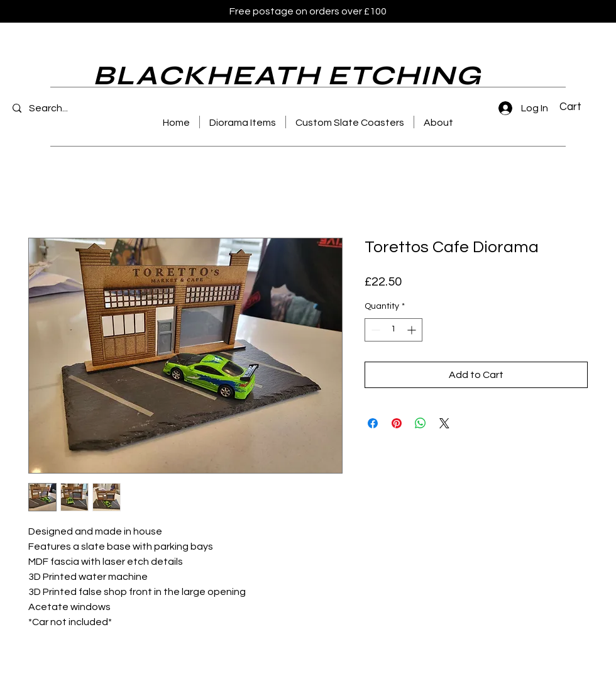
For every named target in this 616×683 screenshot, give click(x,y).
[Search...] (65, 108)
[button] (578, 106)
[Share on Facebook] (373, 423)
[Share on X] (444, 423)
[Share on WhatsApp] (421, 423)
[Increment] (413, 330)
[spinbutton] (393, 330)
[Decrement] (374, 330)
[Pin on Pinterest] (397, 423)
